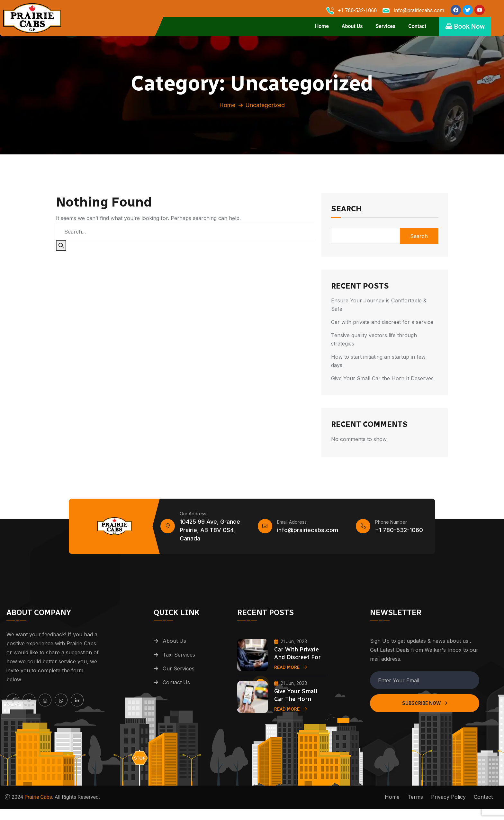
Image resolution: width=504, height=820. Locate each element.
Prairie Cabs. (39, 802)
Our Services (179, 673)
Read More (291, 672)
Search (346, 214)
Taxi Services (179, 659)
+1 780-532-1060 (399, 535)
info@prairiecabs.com (308, 535)
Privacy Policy (448, 802)
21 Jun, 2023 (291, 646)
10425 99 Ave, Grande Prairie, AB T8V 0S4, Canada (210, 535)
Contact (417, 26)
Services (386, 26)
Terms (415, 802)
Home (322, 26)
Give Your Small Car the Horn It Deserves (382, 383)
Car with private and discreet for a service (382, 327)
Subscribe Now (425, 708)
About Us (352, 26)
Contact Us (176, 687)
